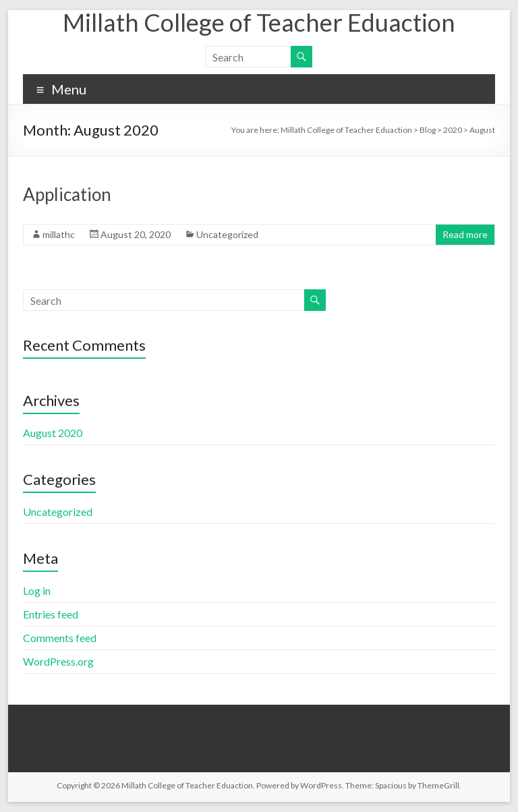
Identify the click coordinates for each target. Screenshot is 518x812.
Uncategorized (227, 234)
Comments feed (60, 638)
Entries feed (51, 614)
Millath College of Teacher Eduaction (259, 22)
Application (67, 194)
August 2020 (53, 433)
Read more (465, 234)
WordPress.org (58, 661)
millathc (59, 234)
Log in (37, 590)
